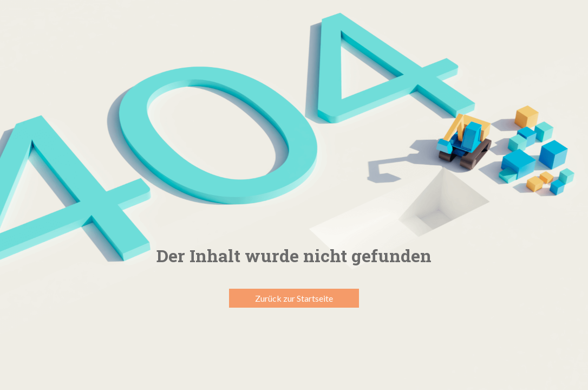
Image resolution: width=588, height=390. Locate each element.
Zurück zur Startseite (294, 298)
